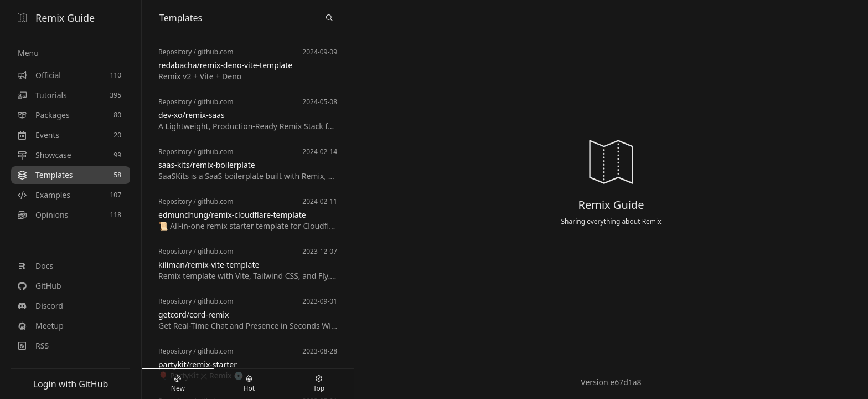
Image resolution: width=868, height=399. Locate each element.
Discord (40, 306)
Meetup (41, 326)
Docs (35, 266)
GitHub (40, 286)
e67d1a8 (626, 382)
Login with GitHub (71, 384)
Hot (249, 384)
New (178, 384)
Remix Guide (56, 18)
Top (319, 384)
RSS (33, 346)
